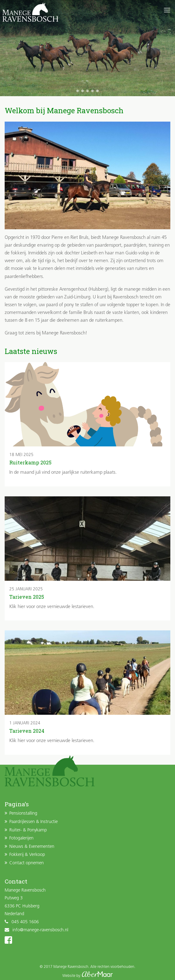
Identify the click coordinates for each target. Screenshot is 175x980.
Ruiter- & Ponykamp (28, 830)
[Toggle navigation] (167, 10)
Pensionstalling (23, 814)
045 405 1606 (25, 922)
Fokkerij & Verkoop (27, 855)
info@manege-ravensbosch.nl (40, 930)
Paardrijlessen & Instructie (34, 822)
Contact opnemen (27, 863)
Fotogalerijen (21, 838)
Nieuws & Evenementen (32, 847)
